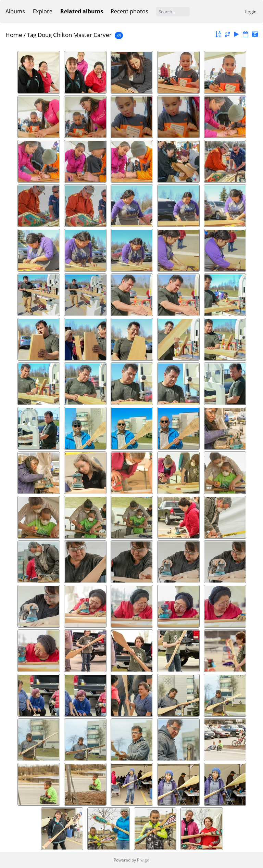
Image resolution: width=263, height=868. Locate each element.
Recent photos (129, 11)
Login (251, 12)
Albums (15, 11)
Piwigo (143, 860)
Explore (43, 11)
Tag (32, 35)
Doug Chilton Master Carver (75, 35)
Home (14, 35)
